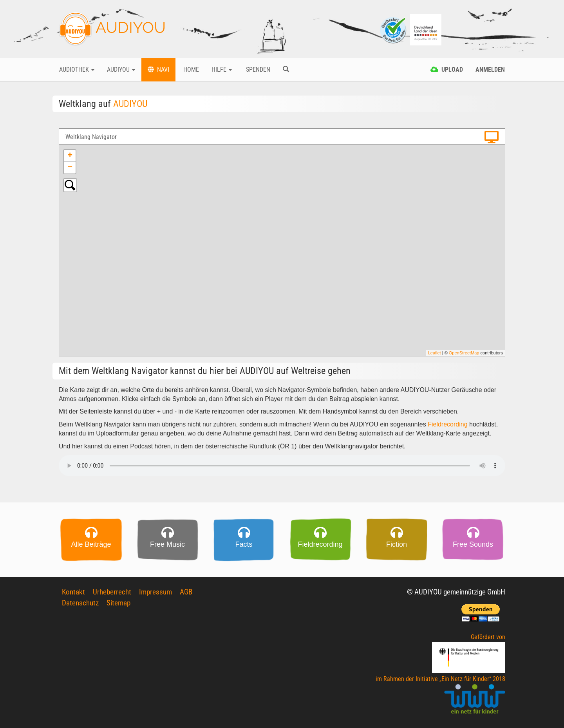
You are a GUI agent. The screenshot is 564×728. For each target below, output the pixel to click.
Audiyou (121, 70)
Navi (158, 70)
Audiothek (77, 70)
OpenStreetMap (464, 353)
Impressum (155, 592)
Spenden (257, 70)
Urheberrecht (112, 592)
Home (190, 70)
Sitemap (118, 603)
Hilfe (222, 70)
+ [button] (70, 156)
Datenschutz (80, 603)
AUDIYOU (112, 29)
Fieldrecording (447, 424)
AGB (186, 592)
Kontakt (73, 592)
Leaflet (435, 353)
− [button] (70, 168)
